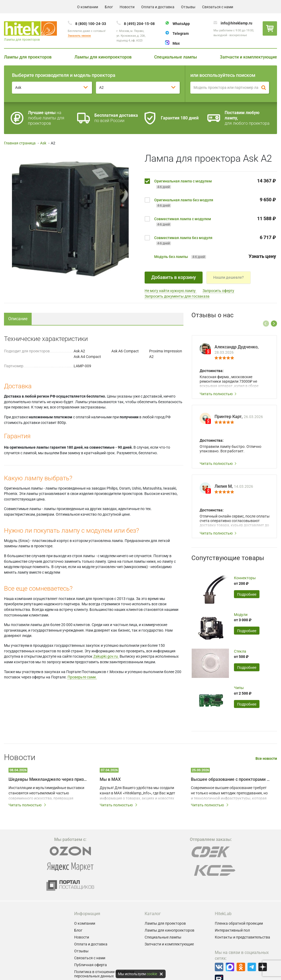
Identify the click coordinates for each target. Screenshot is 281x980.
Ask (43, 143)
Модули (241, 615)
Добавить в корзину (174, 277)
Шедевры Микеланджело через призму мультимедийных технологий (48, 779)
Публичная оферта (91, 965)
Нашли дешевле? (228, 277)
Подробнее (247, 594)
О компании (88, 7)
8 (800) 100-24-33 (91, 24)
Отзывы (188, 7)
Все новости (266, 759)
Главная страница (20, 143)
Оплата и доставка (158, 7)
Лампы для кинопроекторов (103, 57)
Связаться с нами (218, 7)
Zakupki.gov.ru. (106, 656)
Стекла (240, 651)
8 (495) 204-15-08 (139, 24)
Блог (109, 7)
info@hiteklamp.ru (236, 23)
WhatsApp (181, 24)
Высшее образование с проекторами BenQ (231, 779)
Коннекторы (245, 578)
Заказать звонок (79, 36)
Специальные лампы (176, 57)
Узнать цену (262, 256)
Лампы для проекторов (28, 57)
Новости (127, 7)
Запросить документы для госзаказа (177, 296)
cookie (152, 974)
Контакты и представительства (242, 937)
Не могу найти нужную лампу (171, 291)
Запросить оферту (218, 291)
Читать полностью (218, 394)
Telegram (181, 34)
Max (176, 43)
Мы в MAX (110, 779)
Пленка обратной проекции (239, 923)
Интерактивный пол (232, 930)
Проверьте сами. (82, 677)
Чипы (239, 688)
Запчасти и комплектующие (248, 57)
